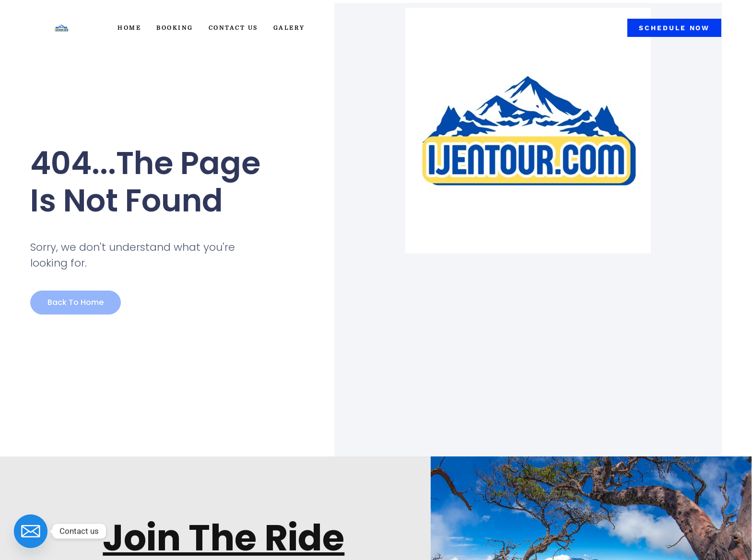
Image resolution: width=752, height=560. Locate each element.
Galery (289, 28)
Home (129, 28)
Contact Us (233, 28)
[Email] (31, 531)
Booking (175, 28)
